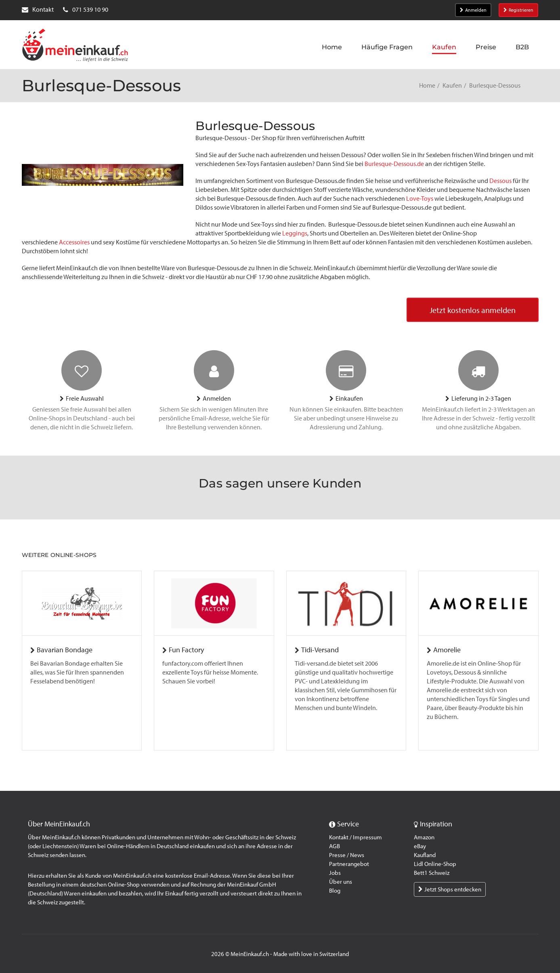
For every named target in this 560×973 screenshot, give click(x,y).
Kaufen (452, 85)
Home (427, 85)
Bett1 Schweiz (432, 873)
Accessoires (75, 242)
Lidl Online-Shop (435, 864)
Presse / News (347, 855)
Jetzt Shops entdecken (450, 889)
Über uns (341, 882)
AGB (335, 846)
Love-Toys (420, 199)
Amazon (424, 837)
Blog (335, 891)
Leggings (295, 233)
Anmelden (473, 10)
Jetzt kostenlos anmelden (473, 310)
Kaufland (425, 855)
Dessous (501, 181)
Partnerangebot (349, 864)
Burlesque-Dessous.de (394, 164)
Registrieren (518, 10)
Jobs (335, 873)
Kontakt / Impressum (356, 837)
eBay (420, 846)
